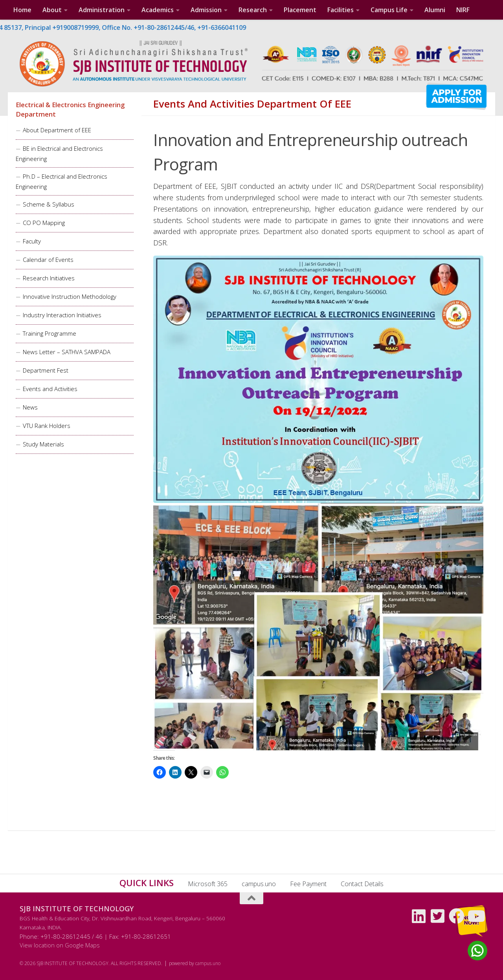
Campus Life (389, 10)
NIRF (463, 10)
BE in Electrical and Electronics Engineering (59, 154)
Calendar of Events (48, 260)
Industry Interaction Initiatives (62, 315)
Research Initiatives (49, 278)
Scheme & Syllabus (49, 204)
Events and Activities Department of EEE (252, 104)
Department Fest (46, 370)
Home (22, 10)
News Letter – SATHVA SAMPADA (67, 352)
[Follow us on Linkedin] (419, 916)
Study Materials (43, 444)
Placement (300, 10)
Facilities (341, 10)
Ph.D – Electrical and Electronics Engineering (61, 181)
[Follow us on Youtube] (475, 916)
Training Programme (50, 333)
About (52, 10)
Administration (102, 10)
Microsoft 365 (208, 884)
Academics (158, 10)
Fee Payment (308, 884)
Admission (206, 10)
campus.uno (259, 884)
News (30, 407)
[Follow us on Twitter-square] (438, 916)
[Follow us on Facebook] (457, 916)
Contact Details (362, 884)
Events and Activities (50, 389)
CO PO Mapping (44, 223)
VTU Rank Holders (47, 426)
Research (253, 10)
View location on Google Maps (60, 945)
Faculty (32, 241)
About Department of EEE (57, 130)
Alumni (435, 10)
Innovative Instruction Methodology (70, 296)
